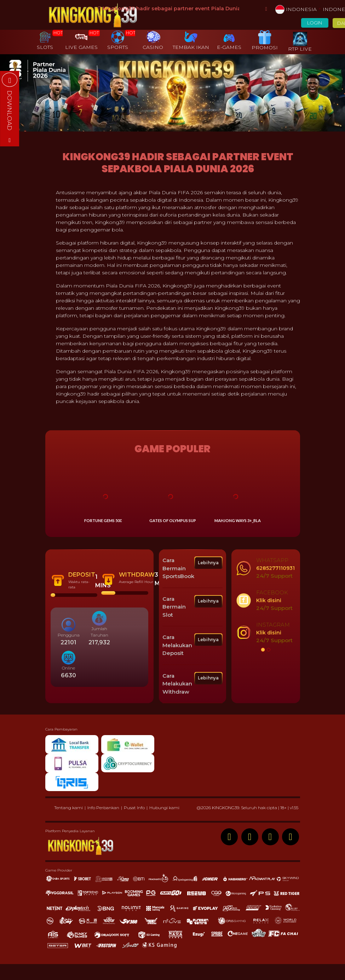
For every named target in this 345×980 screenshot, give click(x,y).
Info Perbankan (103, 808)
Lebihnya (208, 563)
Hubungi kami (164, 808)
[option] (266, 600)
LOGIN (315, 23)
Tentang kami (68, 808)
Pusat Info (134, 808)
